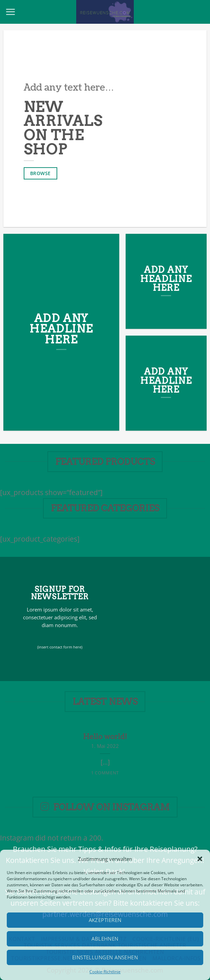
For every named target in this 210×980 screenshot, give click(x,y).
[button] (200, 859)
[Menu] (10, 12)
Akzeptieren (105, 920)
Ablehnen (105, 939)
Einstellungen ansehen (105, 957)
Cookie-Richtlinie (105, 972)
